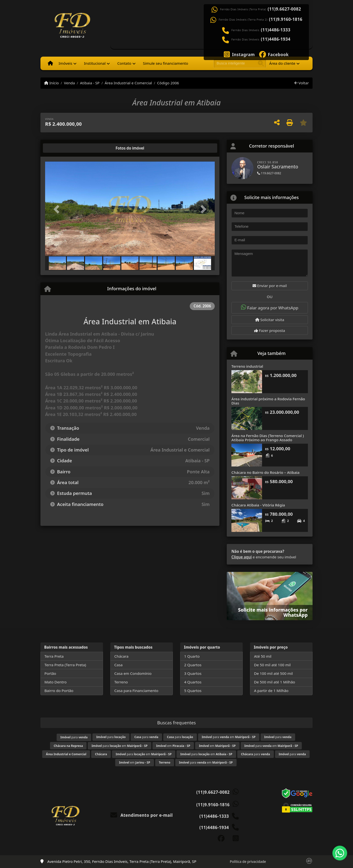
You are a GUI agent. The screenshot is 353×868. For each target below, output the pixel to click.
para (74, 737)
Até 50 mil (263, 656)
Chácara (121, 656)
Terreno (121, 682)
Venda (69, 83)
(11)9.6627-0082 (284, 9)
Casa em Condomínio (133, 673)
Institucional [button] (95, 63)
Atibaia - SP (90, 83)
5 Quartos (193, 691)
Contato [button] (124, 63)
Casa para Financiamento (136, 691)
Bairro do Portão (59, 691)
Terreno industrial (247, 366)
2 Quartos (193, 665)
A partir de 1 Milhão (271, 691)
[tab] (61, 148)
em (173, 746)
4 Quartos (193, 682)
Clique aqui (242, 557)
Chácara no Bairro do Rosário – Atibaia (265, 472)
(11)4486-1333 (276, 30)
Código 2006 (168, 83)
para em (229, 737)
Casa (118, 665)
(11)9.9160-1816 (286, 19)
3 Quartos (193, 673)
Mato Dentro (56, 682)
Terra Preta (54, 656)
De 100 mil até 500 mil (273, 673)
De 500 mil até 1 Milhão (274, 682)
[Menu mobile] (50, 63)
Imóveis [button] (65, 63)
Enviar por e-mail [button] (270, 286)
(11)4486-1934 (276, 39)
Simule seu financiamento (165, 63)
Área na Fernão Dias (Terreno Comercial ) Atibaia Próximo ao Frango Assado (268, 438)
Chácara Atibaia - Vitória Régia (258, 505)
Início (51, 83)
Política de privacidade (248, 862)
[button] (58, 209)
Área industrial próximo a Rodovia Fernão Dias (268, 401)
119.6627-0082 (269, 173)
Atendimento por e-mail (142, 815)
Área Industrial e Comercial (128, 83)
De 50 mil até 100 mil (272, 665)
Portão (50, 673)
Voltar (302, 83)
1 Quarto (192, 656)
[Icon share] (239, 54)
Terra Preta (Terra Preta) (65, 665)
